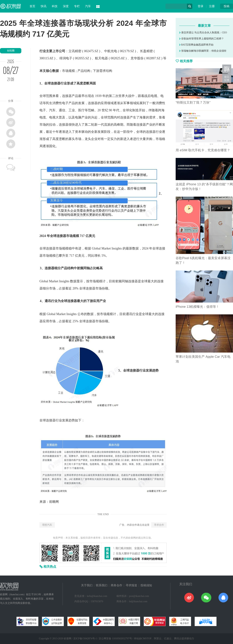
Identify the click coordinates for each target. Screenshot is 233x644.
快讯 (44, 6)
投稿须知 (146, 585)
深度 (66, 6)
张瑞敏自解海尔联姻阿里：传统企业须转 (203, 51)
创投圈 (11, 51)
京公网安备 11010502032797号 (115, 639)
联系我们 (102, 585)
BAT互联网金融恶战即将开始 (196, 45)
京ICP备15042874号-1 (85, 639)
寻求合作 (159, 525)
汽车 (88, 6)
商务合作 (116, 585)
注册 (212, 6)
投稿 (227, 6)
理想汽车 (47, 525)
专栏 (77, 6)
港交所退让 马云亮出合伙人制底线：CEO (203, 33)
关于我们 (87, 585)
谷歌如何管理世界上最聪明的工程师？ (202, 39)
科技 (55, 6)
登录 (201, 6)
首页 (32, 6)
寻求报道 (131, 585)
